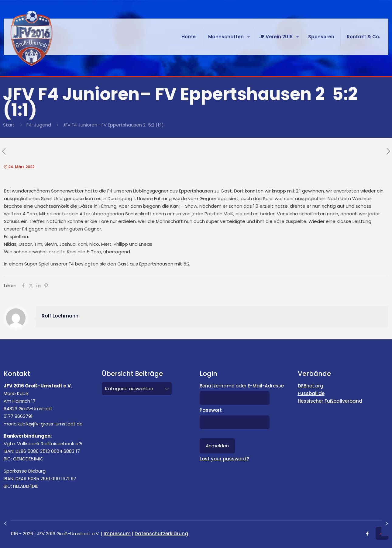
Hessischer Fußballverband (330, 401)
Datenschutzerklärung (161, 534)
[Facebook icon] (367, 534)
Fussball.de (311, 393)
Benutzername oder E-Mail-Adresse (242, 386)
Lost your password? (224, 459)
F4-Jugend (39, 125)
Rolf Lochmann (60, 316)
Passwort (211, 410)
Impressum (117, 534)
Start (9, 125)
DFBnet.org (311, 386)
